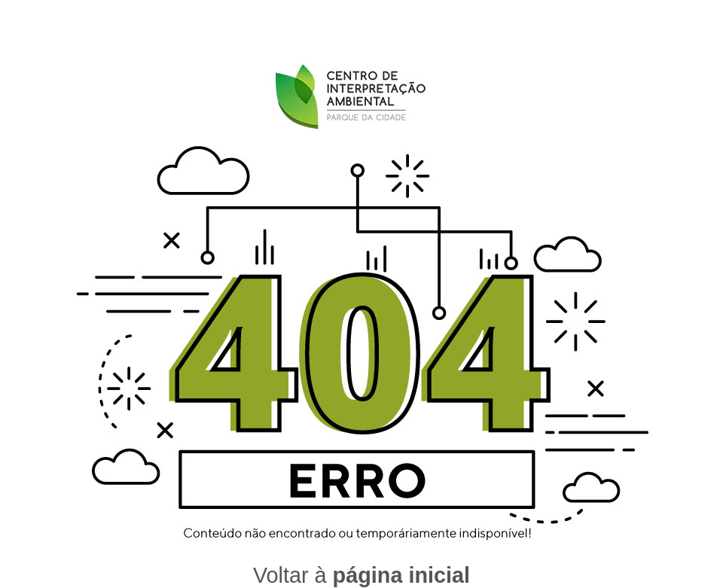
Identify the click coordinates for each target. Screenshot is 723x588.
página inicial (401, 575)
